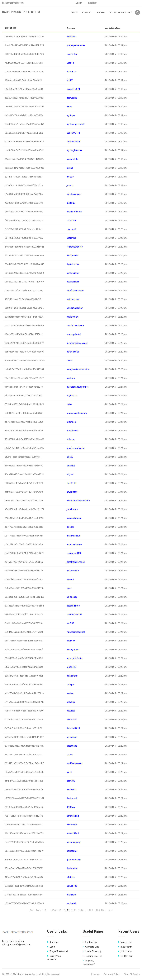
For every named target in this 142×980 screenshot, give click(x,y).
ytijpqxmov (125, 951)
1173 (74, 910)
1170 (53, 910)
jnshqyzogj (125, 942)
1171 (60, 910)
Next (104, 910)
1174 (81, 910)
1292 (90, 910)
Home (75, 13)
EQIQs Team (126, 956)
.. (48, 910)
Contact (87, 13)
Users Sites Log (92, 951)
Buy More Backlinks (121, 13)
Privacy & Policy (112, 974)
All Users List (91, 947)
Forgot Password (57, 951)
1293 (97, 910)
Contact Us (90, 942)
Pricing (101, 13)
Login (51, 947)
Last (110, 910)
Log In (79, 3)
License (95, 974)
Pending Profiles (92, 956)
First (32, 910)
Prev (38, 910)
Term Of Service (132, 974)
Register (92, 3)
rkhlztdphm (125, 947)
